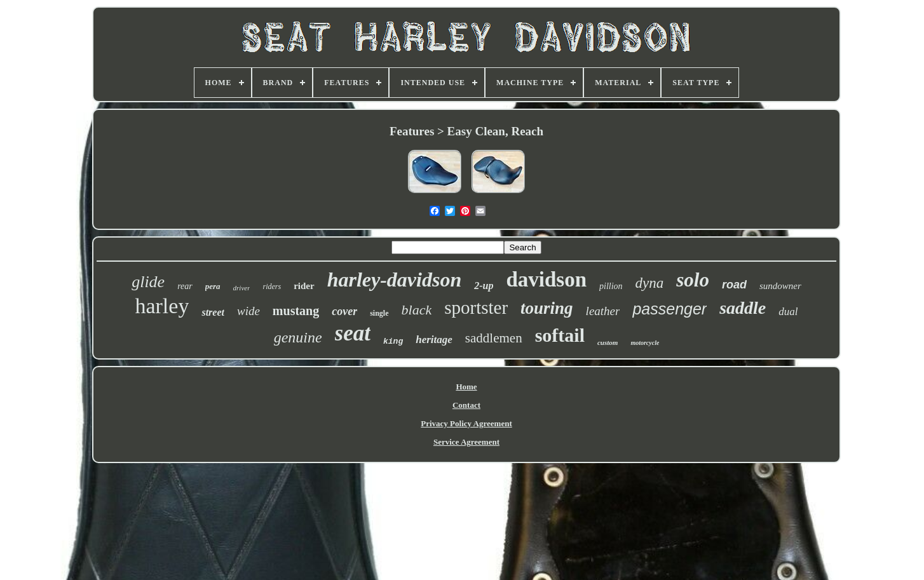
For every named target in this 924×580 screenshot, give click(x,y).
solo (693, 280)
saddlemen (494, 338)
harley (162, 306)
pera (213, 286)
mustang (296, 311)
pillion (611, 286)
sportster (476, 307)
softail (560, 335)
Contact (466, 405)
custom (608, 342)
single (379, 313)
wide (248, 311)
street (213, 312)
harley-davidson (395, 280)
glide (148, 282)
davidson (546, 280)
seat (353, 333)
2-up (484, 286)
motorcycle (645, 343)
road (734, 285)
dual (788, 312)
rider (304, 286)
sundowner (780, 286)
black (417, 310)
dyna (650, 283)
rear (185, 286)
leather (603, 311)
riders (272, 287)
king (393, 341)
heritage (434, 340)
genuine (298, 337)
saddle (743, 308)
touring (547, 308)
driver (242, 288)
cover (344, 311)
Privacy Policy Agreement (466, 423)
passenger (669, 309)
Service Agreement (466, 442)
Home (466, 387)
